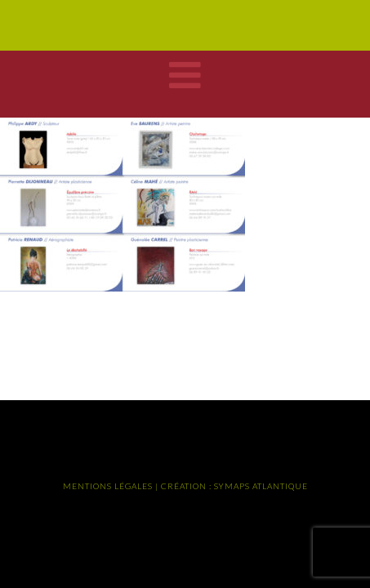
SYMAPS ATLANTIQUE (261, 486)
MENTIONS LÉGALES (108, 486)
